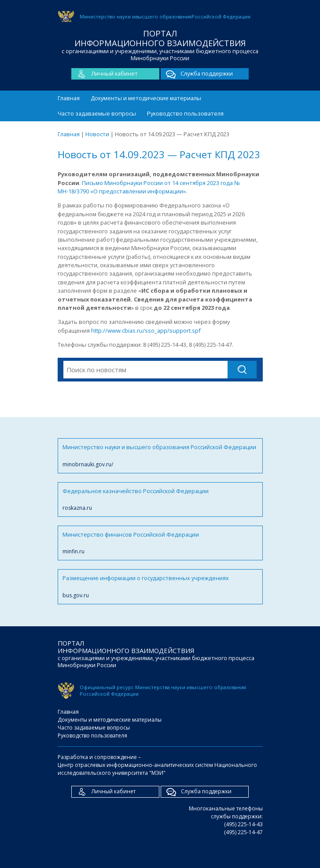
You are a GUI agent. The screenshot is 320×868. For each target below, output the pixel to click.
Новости (97, 134)
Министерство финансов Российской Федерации (160, 543)
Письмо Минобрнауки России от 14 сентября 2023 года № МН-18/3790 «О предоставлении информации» (149, 187)
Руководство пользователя (185, 113)
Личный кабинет (105, 74)
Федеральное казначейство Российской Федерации (160, 499)
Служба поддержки (197, 74)
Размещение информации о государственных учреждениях (160, 587)
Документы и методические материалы (146, 98)
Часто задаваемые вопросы (97, 113)
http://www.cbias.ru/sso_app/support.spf (146, 330)
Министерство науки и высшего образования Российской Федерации (160, 456)
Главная (69, 98)
